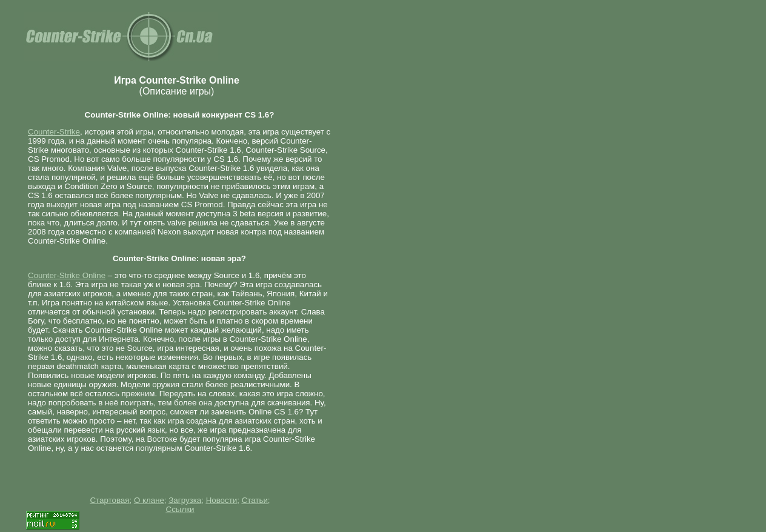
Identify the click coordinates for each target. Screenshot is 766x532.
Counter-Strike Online (67, 275)
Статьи (255, 500)
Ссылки (180, 509)
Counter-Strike (54, 132)
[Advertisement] (373, 186)
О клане (149, 500)
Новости (222, 500)
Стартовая (109, 500)
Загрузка (185, 500)
